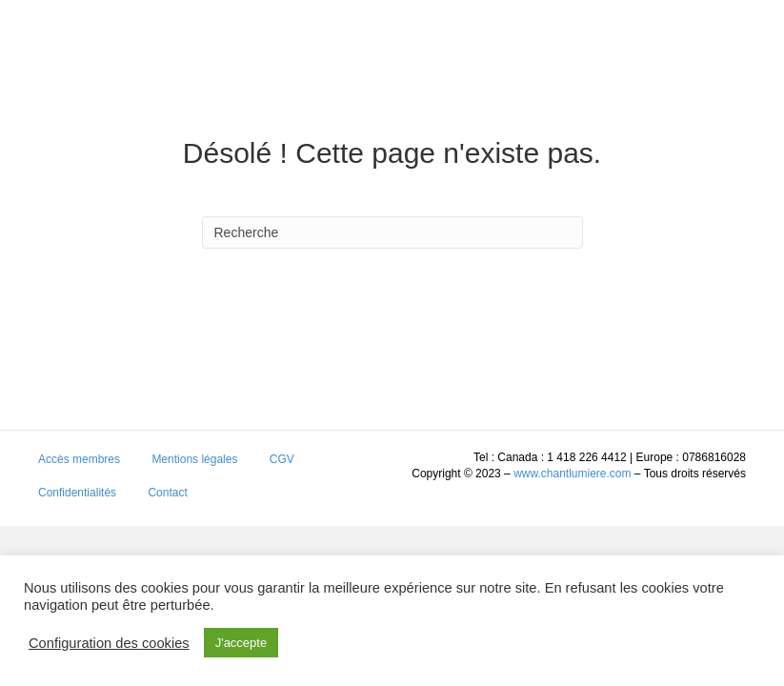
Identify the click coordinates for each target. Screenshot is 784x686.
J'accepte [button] (241, 643)
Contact (167, 493)
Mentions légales (194, 459)
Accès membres (79, 459)
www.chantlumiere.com (572, 474)
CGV (282, 459)
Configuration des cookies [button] (109, 643)
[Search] (392, 232)
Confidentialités (77, 493)
